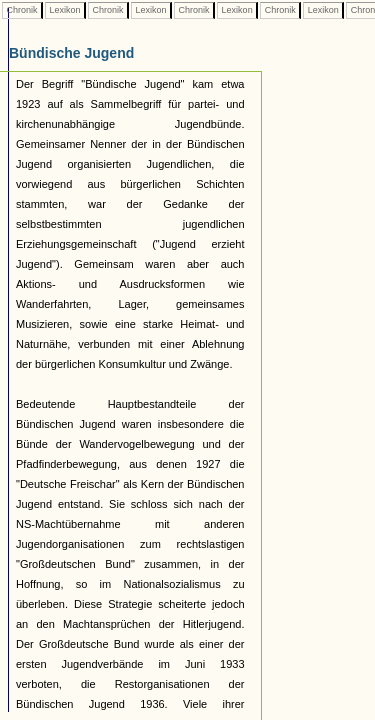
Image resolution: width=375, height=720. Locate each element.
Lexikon (65, 10)
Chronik (22, 10)
